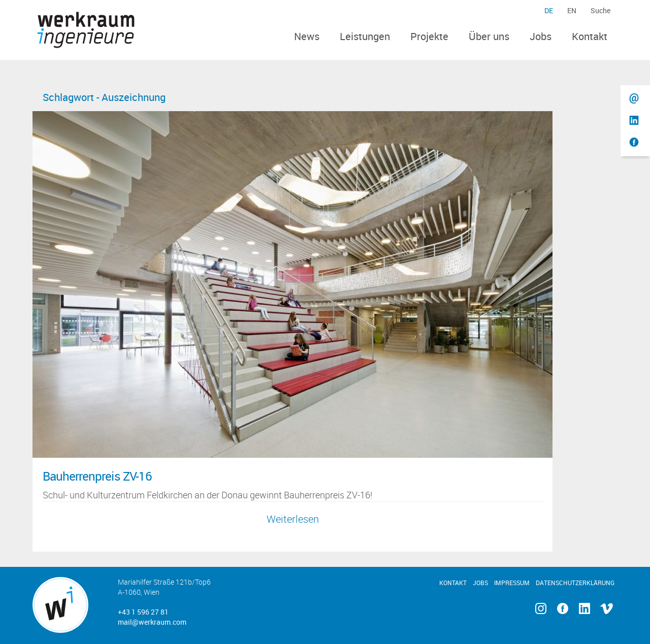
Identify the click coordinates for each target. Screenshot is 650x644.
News (307, 36)
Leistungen (365, 36)
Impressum (512, 583)
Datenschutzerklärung (575, 583)
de (549, 10)
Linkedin (585, 609)
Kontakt (590, 36)
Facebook (562, 609)
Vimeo (607, 609)
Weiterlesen (293, 519)
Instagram (541, 609)
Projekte (429, 36)
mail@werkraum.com (152, 622)
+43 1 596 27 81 (143, 612)
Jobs (541, 36)
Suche (600, 10)
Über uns (489, 36)
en (572, 10)
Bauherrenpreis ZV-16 (97, 476)
